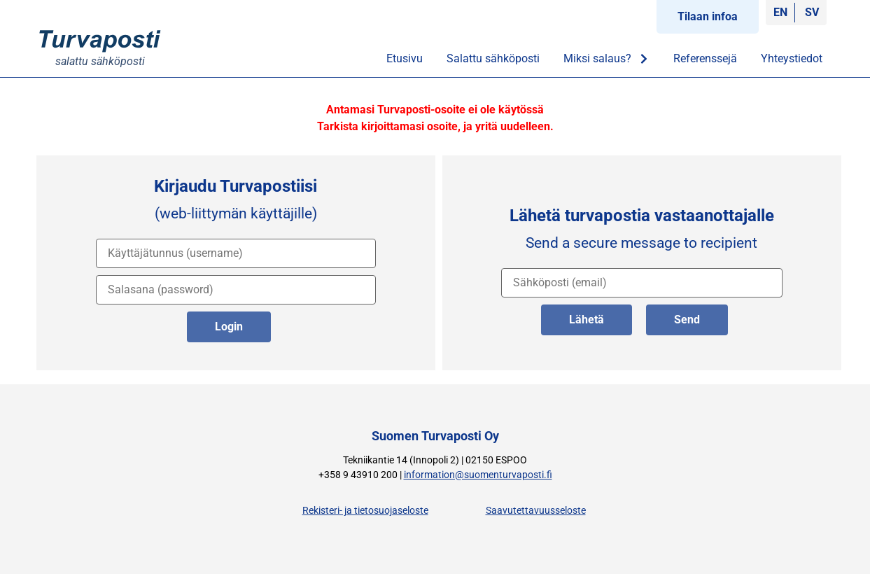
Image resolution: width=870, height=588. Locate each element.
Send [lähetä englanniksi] (687, 320)
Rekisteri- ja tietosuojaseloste (365, 511)
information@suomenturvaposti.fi (478, 475)
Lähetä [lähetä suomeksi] (587, 320)
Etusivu (405, 58)
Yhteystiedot (792, 58)
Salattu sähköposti (493, 58)
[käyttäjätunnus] (236, 253)
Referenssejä (705, 58)
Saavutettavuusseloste (536, 511)
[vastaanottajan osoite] (642, 283)
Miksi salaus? (606, 59)
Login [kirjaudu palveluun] (229, 327)
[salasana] (236, 290)
